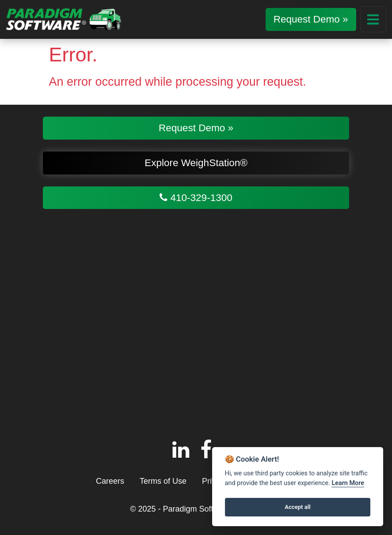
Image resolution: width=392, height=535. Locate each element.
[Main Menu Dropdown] (373, 19)
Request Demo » (311, 19)
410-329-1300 (196, 198)
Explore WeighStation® (196, 163)
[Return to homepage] (64, 19)
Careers (110, 481)
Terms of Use (163, 481)
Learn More (348, 483)
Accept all (297, 507)
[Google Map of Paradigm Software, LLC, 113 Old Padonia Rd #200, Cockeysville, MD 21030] (196, 320)
